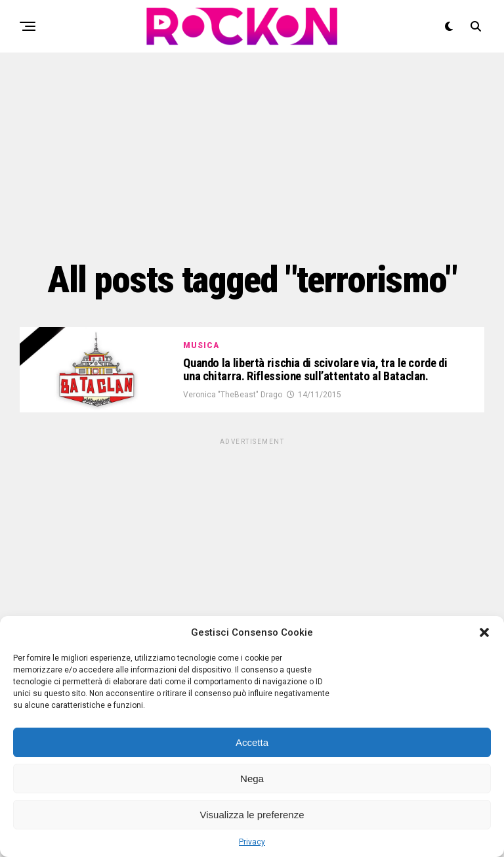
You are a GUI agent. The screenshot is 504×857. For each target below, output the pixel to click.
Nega (252, 779)
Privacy (252, 842)
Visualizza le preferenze (252, 815)
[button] (484, 632)
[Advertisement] (252, 154)
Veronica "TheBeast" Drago (233, 406)
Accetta (252, 742)
